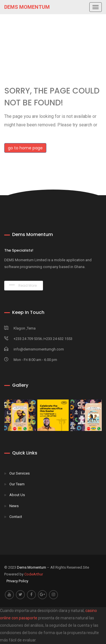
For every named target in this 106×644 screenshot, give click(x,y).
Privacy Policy (17, 581)
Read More (23, 285)
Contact (16, 517)
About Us (17, 495)
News (14, 506)
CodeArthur (34, 574)
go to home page (25, 148)
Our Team (17, 484)
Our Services (20, 473)
